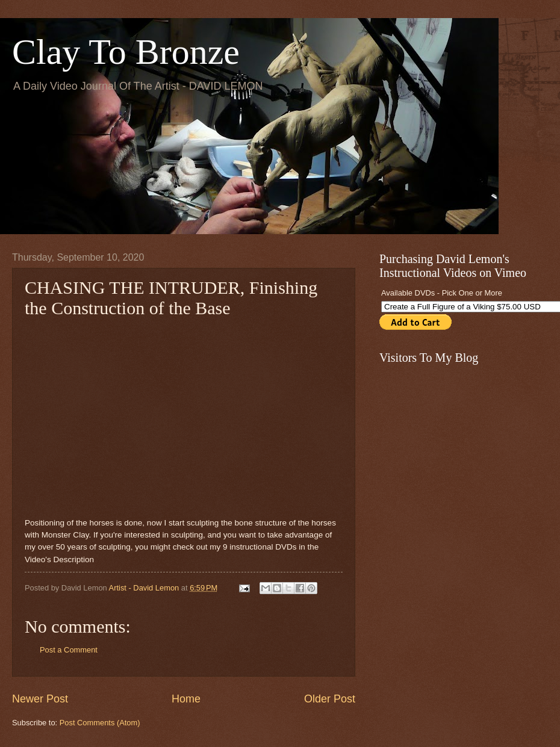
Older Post (330, 699)
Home (186, 699)
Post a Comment (69, 650)
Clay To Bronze (126, 52)
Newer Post (40, 699)
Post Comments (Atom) (100, 723)
